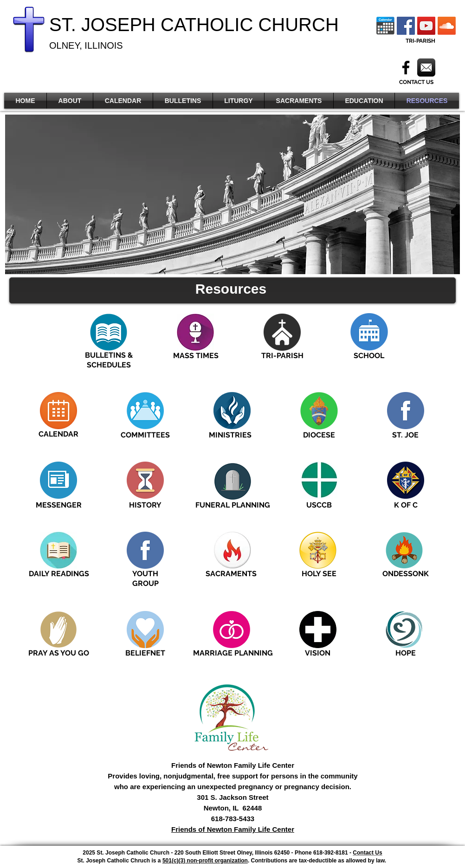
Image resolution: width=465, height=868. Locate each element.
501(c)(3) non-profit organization (205, 861)
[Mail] (426, 68)
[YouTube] (426, 26)
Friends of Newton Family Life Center (233, 829)
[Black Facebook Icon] (406, 68)
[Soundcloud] (447, 26)
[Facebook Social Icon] (406, 26)
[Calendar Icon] (385, 26)
